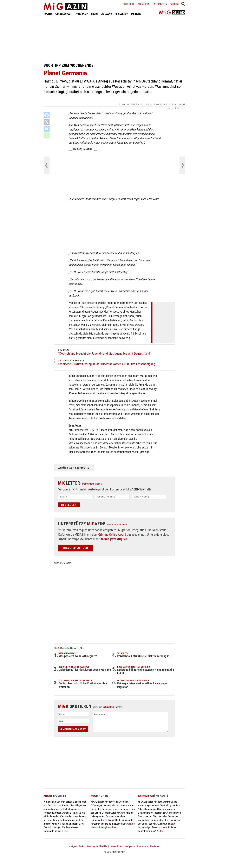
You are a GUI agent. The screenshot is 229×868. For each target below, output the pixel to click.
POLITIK (48, 14)
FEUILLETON (122, 14)
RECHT (95, 14)
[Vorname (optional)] (112, 497)
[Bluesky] (47, 129)
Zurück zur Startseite (74, 468)
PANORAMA (82, 14)
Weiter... (161, 831)
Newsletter (129, 4)
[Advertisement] (114, 39)
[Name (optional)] (149, 497)
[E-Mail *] (75, 497)
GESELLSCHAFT (64, 14)
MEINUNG (136, 14)
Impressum (142, 846)
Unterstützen (160, 4)
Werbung (175, 4)
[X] (47, 122)
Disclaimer (155, 846)
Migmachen (144, 4)
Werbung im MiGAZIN (97, 846)
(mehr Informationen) (92, 484)
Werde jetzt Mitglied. (115, 539)
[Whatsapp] (47, 135)
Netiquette (108, 707)
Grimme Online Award (112, 535)
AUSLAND (107, 14)
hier (66, 831)
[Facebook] (47, 115)
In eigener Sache (77, 846)
